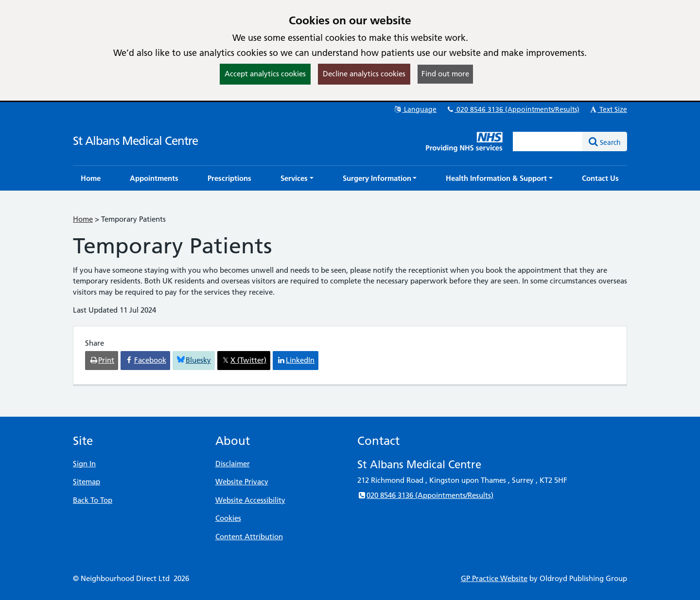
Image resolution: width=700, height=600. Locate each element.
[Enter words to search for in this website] (548, 141)
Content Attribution (249, 537)
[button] (297, 178)
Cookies (228, 518)
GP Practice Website (494, 578)
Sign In (84, 464)
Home (83, 219)
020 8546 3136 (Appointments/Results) (513, 109)
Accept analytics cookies (265, 74)
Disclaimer (233, 464)
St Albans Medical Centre (135, 141)
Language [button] (415, 109)
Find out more (445, 74)
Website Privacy (242, 482)
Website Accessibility (250, 500)
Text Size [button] (608, 109)
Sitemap (87, 482)
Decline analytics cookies (364, 74)
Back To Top (93, 500)
